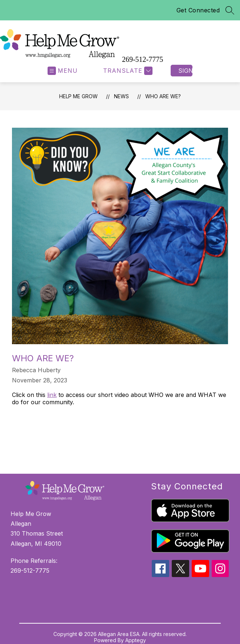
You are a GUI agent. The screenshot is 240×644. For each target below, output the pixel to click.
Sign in (185, 71)
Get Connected (198, 10)
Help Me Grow (78, 96)
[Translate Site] (127, 71)
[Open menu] (63, 71)
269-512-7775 (143, 59)
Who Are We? (163, 96)
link (52, 395)
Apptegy (136, 640)
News (121, 96)
